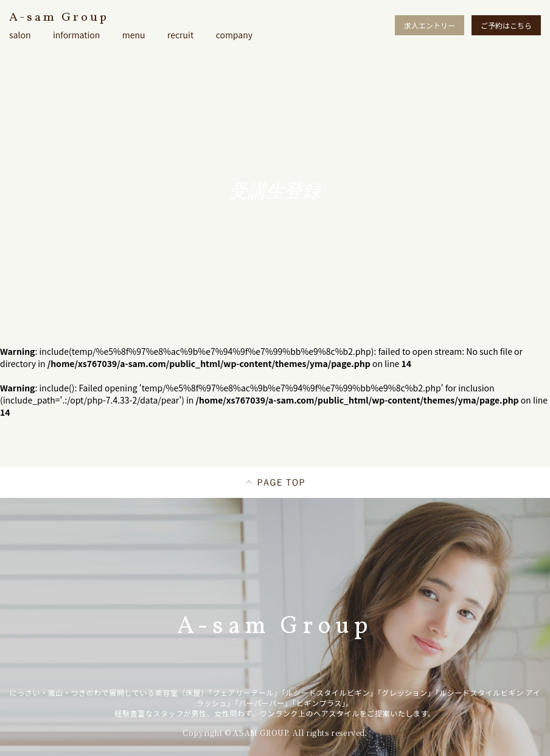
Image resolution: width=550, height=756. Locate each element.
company (234, 35)
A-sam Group (59, 18)
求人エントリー (430, 25)
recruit (180, 35)
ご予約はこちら (506, 25)
